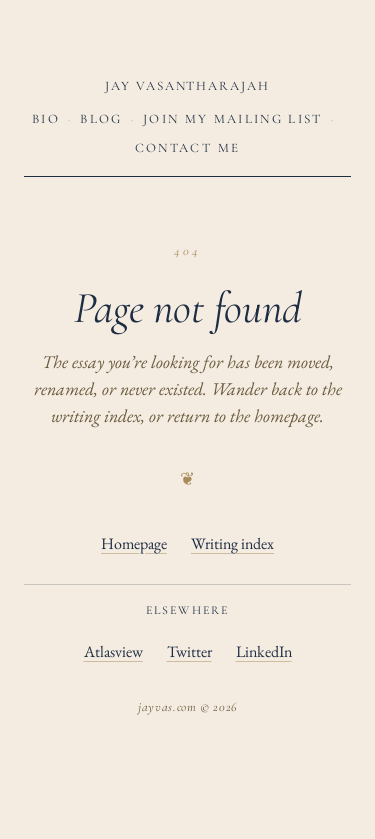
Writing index (232, 543)
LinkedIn (264, 651)
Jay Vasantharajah (187, 86)
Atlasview (113, 651)
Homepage (134, 543)
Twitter (189, 651)
